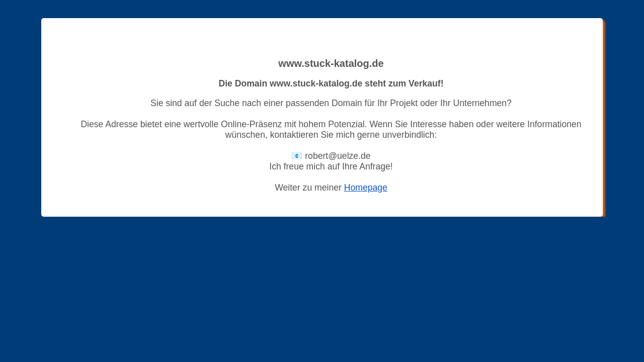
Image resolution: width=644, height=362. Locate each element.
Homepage (366, 188)
